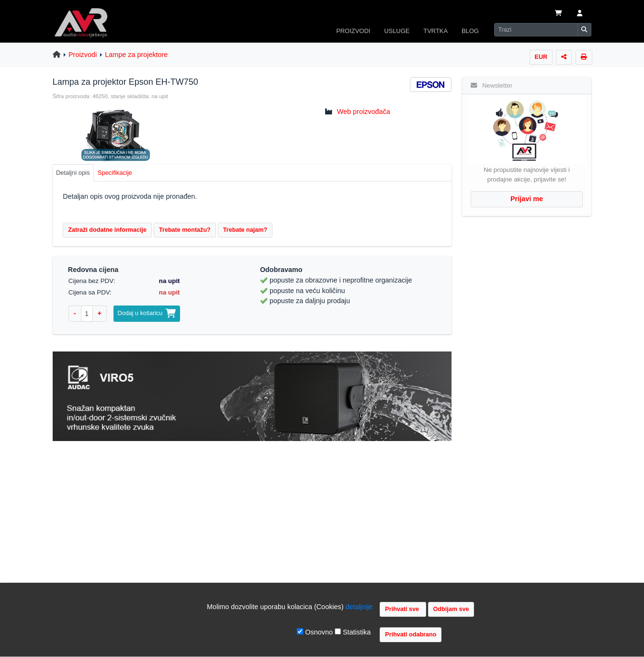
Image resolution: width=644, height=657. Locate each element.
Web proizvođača (364, 112)
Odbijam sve (451, 609)
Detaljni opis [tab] (73, 173)
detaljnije (359, 607)
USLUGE (397, 31)
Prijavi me (527, 199)
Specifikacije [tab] (115, 173)
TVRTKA (435, 31)
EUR (541, 57)
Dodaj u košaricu (147, 313)
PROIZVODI (353, 31)
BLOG (470, 31)
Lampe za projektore (136, 55)
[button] (579, 14)
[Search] (536, 30)
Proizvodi (83, 55)
